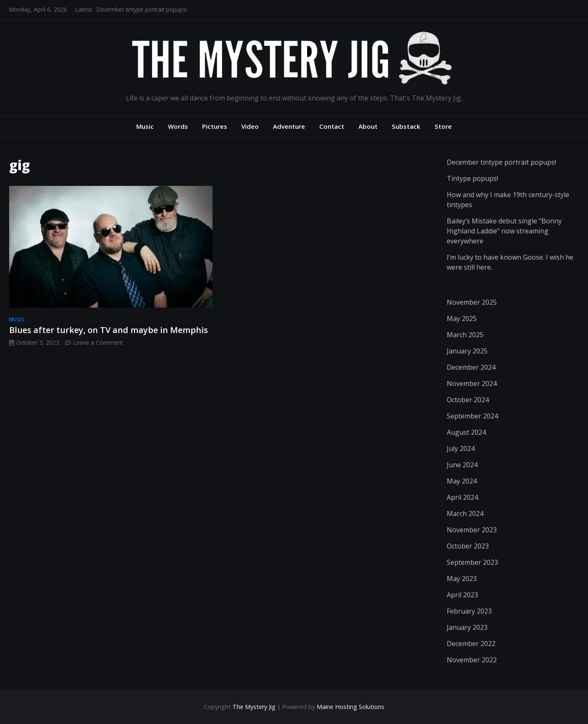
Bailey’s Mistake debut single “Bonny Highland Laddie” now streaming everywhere (504, 231)
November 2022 (472, 660)
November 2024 (472, 383)
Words (178, 126)
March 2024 (465, 514)
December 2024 (471, 367)
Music (145, 126)
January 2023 (467, 627)
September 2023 (472, 562)
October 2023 (468, 546)
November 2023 (472, 530)
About (368, 126)
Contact (332, 126)
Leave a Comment (98, 342)
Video (250, 126)
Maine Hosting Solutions (350, 707)
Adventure (289, 126)
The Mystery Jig (254, 707)
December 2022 (471, 644)
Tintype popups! (472, 178)
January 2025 (467, 351)
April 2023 (462, 595)
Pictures (215, 126)
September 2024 (472, 416)
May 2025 (462, 318)
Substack (406, 126)
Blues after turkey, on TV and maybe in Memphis (109, 330)
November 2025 (472, 302)
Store (443, 126)
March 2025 (465, 335)
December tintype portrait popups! (142, 9)
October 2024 (468, 400)
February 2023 (469, 611)
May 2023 (462, 579)
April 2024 (462, 497)
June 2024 (462, 465)
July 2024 (461, 448)
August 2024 (466, 432)
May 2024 (462, 481)
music (17, 319)
